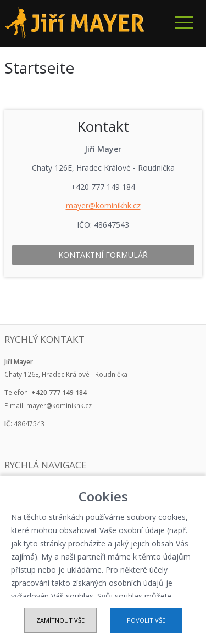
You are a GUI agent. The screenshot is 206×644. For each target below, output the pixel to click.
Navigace (184, 22)
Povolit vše (146, 620)
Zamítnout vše (60, 620)
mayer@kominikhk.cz (103, 205)
